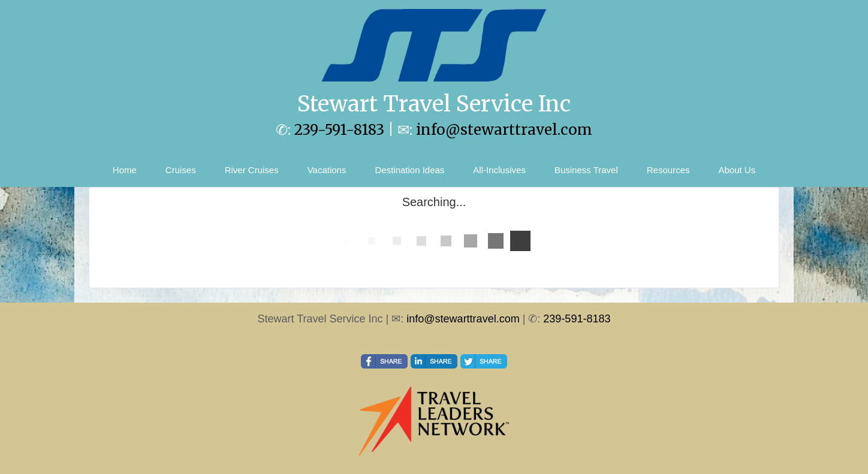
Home (125, 170)
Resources (668, 170)
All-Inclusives (499, 170)
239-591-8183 (339, 130)
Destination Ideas (409, 170)
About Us (737, 170)
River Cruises (252, 170)
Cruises (181, 170)
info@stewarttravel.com (504, 130)
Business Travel (586, 170)
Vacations (327, 170)
